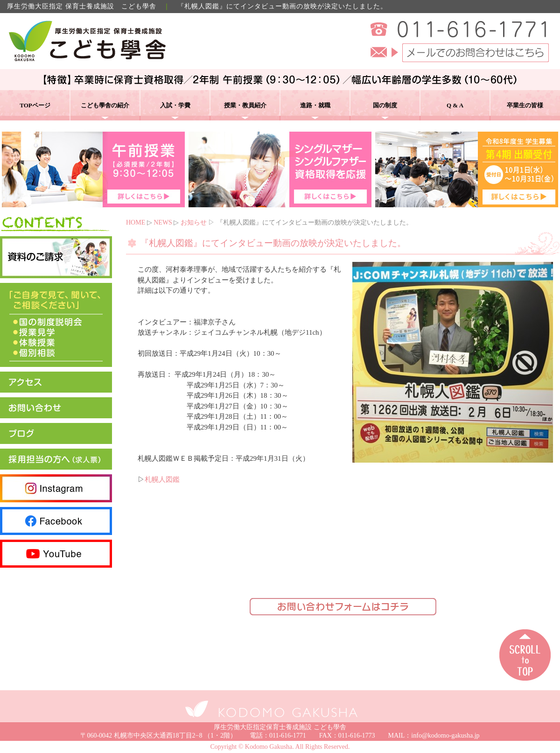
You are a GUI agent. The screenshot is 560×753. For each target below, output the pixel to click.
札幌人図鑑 (162, 479)
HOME (136, 222)
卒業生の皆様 (525, 105)
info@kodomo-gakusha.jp (445, 735)
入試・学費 (175, 105)
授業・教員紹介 (245, 105)
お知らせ (194, 222)
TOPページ (35, 105)
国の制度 (385, 105)
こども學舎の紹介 (105, 105)
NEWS (163, 222)
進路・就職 (315, 105)
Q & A (455, 105)
